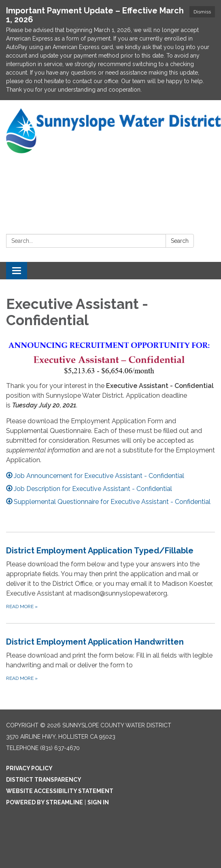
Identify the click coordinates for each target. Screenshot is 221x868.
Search (180, 241)
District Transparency (44, 780)
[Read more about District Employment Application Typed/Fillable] (110, 578)
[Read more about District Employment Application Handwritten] (110, 659)
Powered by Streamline (45, 802)
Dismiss (202, 12)
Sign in (98, 802)
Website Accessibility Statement (60, 791)
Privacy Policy (29, 768)
